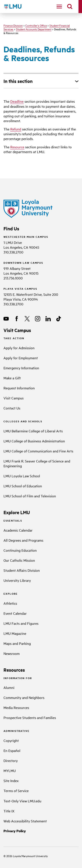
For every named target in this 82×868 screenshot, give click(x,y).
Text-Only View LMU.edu (22, 801)
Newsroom (12, 653)
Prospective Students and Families (30, 717)
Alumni (9, 687)
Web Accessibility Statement (25, 821)
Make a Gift (12, 378)
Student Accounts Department (34, 29)
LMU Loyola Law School (22, 476)
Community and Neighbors (24, 697)
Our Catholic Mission (19, 560)
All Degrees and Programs (23, 540)
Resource (17, 147)
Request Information (19, 388)
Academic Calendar (18, 530)
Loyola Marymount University (27, 856)
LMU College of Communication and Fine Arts (38, 451)
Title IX (9, 811)
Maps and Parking (17, 643)
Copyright (11, 740)
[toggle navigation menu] (59, 7)
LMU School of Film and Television (30, 496)
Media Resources (16, 707)
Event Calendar (15, 613)
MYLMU (10, 770)
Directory (11, 760)
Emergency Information (21, 368)
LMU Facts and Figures (21, 623)
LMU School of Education (23, 486)
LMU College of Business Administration (34, 441)
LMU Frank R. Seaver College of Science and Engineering (37, 463)
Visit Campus (14, 398)
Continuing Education (20, 550)
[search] (70, 7)
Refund (16, 129)
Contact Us (12, 408)
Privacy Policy (15, 831)
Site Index (11, 781)
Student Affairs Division (22, 570)
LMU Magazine (15, 633)
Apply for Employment (21, 358)
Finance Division (13, 25)
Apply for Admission (19, 348)
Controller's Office (36, 25)
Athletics (10, 603)
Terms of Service (16, 791)
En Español (12, 750)
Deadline (17, 101)
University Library (17, 580)
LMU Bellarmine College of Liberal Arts (33, 431)
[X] (27, 319)
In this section (18, 81)
